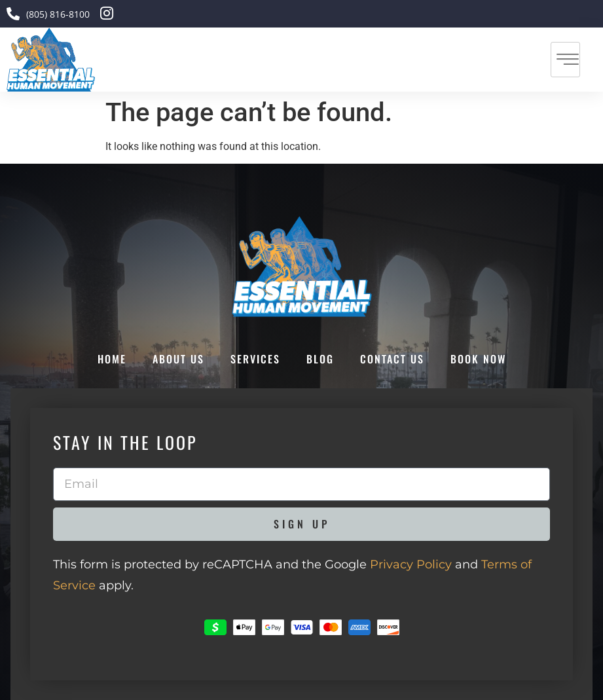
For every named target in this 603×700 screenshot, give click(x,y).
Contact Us (392, 359)
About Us (178, 359)
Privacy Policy (411, 564)
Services (255, 359)
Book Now (478, 359)
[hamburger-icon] (565, 60)
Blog (320, 359)
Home (112, 359)
